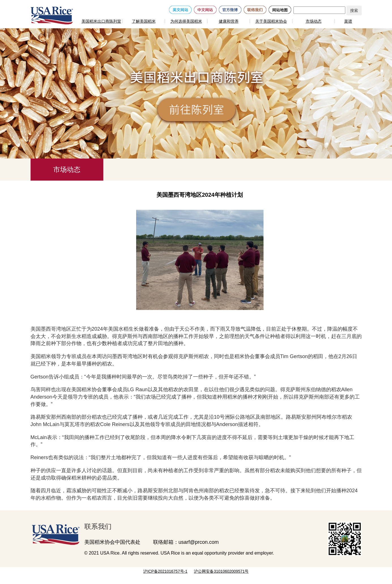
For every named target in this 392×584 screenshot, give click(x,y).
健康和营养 (229, 21)
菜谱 (348, 21)
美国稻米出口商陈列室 (101, 21)
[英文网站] (180, 9)
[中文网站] (205, 9)
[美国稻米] (52, 15)
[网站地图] (280, 9)
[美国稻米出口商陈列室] (53, 533)
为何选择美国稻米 (186, 21)
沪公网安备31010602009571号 (221, 571)
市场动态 (314, 21)
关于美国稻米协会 (271, 21)
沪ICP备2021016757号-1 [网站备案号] (165, 571)
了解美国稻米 (144, 21)
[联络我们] (255, 9)
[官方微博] (230, 9)
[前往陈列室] (198, 110)
